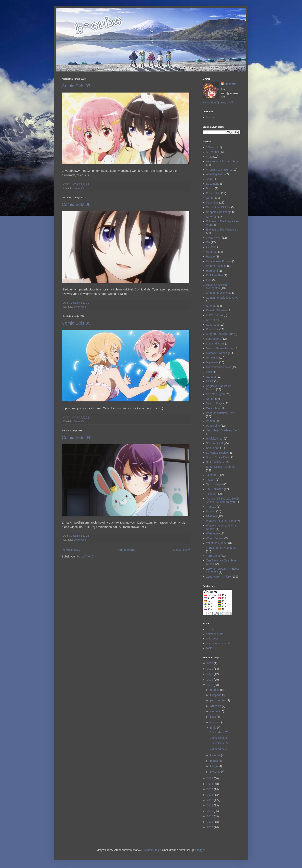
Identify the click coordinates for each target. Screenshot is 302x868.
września (216, 706)
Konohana (212, 325)
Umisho (211, 511)
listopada (216, 695)
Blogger (200, 850)
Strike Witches (215, 462)
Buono (210, 188)
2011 (210, 811)
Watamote (212, 533)
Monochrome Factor (218, 367)
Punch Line (213, 426)
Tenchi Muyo (214, 484)
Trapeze (211, 507)
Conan (210, 198)
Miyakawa (212, 362)
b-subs (210, 117)
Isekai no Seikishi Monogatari (217, 287)
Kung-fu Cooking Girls (220, 334)
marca (214, 761)
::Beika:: (211, 629)
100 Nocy (212, 147)
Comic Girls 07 (76, 86)
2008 (210, 827)
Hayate (210, 257)
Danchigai (212, 203)
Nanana (211, 377)
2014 (210, 795)
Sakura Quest (215, 443)
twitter (210, 648)
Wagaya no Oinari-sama (221, 521)
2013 (210, 800)
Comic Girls (80, 188)
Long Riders (214, 339)
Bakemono (213, 184)
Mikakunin (212, 358)
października (218, 700)
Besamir (230, 84)
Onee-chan (213, 408)
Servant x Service (217, 453)
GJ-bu (210, 247)
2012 (210, 805)
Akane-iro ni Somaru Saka (222, 161)
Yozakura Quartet (217, 543)
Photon (210, 421)
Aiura (209, 157)
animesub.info (215, 634)
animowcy (212, 638)
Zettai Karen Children (219, 577)
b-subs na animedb (218, 643)
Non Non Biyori (215, 394)
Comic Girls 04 (76, 437)
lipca (213, 717)
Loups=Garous (215, 343)
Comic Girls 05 (76, 323)
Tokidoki (211, 494)
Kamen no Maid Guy (219, 293)
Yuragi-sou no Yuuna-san (222, 548)
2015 (210, 789)
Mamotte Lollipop (217, 353)
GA (208, 242)
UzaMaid (211, 516)
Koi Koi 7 (212, 320)
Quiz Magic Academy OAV (222, 430)
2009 (210, 822)
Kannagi (211, 306)
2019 (210, 680)
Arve (209, 179)
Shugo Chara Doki (217, 457)
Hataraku (212, 252)
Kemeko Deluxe (216, 310)
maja (214, 728)
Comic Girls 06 (76, 204)
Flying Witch (214, 238)
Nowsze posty (71, 550)
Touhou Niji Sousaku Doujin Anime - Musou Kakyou (223, 500)
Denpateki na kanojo (219, 212)
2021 (210, 669)
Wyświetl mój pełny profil (218, 102)
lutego (214, 766)
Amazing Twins (215, 174)
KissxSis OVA (214, 315)
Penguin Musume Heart (221, 413)
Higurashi (212, 271)
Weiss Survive (215, 538)
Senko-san (213, 448)
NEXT (210, 381)
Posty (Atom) (85, 556)
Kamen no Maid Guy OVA (222, 298)
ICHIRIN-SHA (215, 275)
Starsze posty (181, 550)
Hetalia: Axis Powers (219, 261)
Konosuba (212, 329)
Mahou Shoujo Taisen (219, 348)
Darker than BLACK (218, 207)
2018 (210, 685)
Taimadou (212, 475)
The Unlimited (215, 489)
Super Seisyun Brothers (221, 467)
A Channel (212, 152)
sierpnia (215, 711)
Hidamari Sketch (216, 266)
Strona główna (127, 550)
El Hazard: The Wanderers (222, 230)
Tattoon (211, 480)
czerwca (216, 722)
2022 (210, 663)
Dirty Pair (212, 217)
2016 (210, 784)
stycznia (216, 772)
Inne (209, 280)
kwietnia (216, 755)
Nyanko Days (214, 403)
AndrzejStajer (152, 850)
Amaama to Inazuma (219, 170)
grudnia (215, 690)
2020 (210, 674)
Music (210, 372)
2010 (210, 816)
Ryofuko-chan (215, 439)
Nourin (210, 399)
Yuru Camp (213, 556)
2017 (210, 778)
